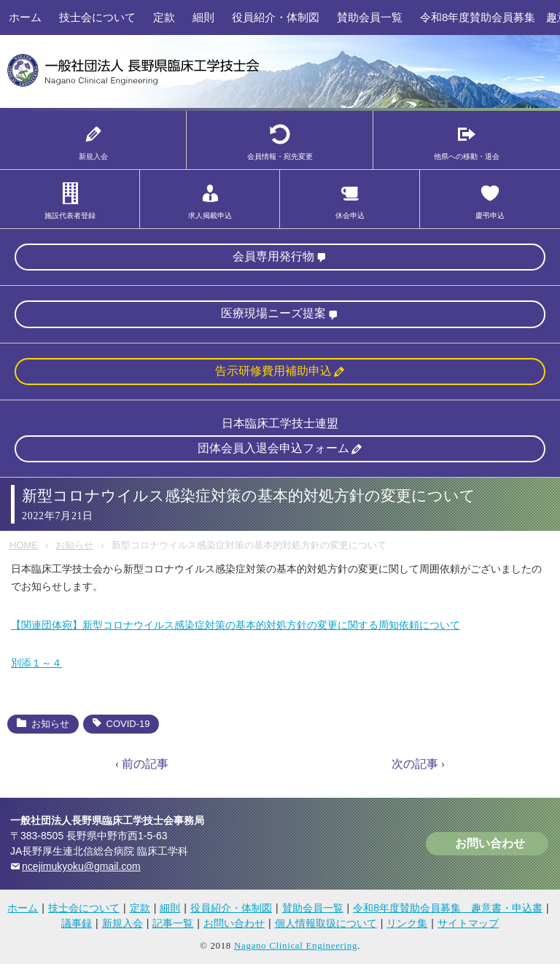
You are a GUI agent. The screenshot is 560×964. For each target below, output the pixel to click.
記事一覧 (173, 923)
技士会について (97, 17)
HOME (24, 545)
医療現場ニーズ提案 (273, 313)
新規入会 (122, 923)
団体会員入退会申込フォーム (273, 448)
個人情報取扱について (326, 923)
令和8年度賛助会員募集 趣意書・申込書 (448, 908)
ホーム (25, 17)
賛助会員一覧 (370, 17)
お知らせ (74, 545)
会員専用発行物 (273, 256)
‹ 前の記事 (142, 764)
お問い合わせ (490, 843)
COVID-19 (128, 724)
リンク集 (407, 923)
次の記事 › (418, 764)
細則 (203, 17)
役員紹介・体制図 (276, 17)
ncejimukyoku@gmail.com (81, 866)
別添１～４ (36, 663)
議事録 (77, 923)
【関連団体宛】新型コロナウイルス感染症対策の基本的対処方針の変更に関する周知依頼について (236, 625)
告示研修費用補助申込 (273, 371)
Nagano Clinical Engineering (296, 945)
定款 (164, 17)
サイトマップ (468, 923)
